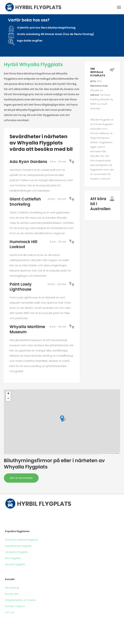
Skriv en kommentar (21, 478)
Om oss (10, 612)
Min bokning (12, 588)
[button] (62, 418)
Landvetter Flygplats (17, 552)
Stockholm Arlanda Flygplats (21, 540)
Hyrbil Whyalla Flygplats (33, 65)
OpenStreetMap (115, 453)
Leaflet (106, 453)
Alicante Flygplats (15, 564)
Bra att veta (12, 594)
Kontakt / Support (15, 606)
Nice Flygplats (13, 558)
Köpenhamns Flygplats (18, 546)
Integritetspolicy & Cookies (20, 600)
